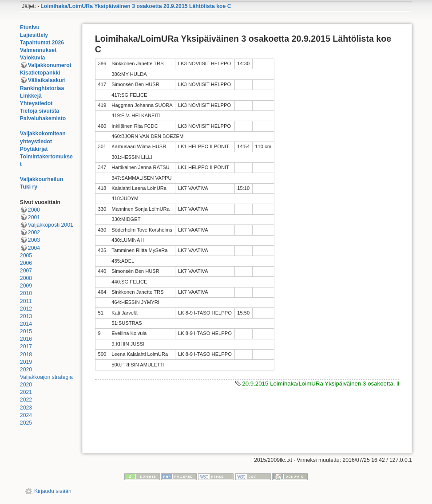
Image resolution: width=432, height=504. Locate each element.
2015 (26, 331)
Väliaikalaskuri (47, 80)
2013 (26, 316)
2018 (26, 354)
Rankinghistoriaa (42, 88)
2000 (34, 210)
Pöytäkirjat (34, 149)
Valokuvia (33, 58)
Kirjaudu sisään (53, 491)
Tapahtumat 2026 (42, 43)
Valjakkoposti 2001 (51, 225)
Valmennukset (38, 50)
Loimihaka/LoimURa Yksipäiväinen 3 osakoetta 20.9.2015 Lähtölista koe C (136, 6)
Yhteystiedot (36, 103)
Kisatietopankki (40, 73)
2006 (26, 263)
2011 (26, 301)
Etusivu (30, 28)
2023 (26, 408)
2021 (26, 392)
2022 (26, 400)
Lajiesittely (34, 35)
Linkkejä (31, 96)
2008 (26, 278)
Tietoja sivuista (40, 111)
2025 (26, 423)
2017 (26, 346)
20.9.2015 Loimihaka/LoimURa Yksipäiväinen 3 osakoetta (318, 384)
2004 (34, 248)
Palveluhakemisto (43, 118)
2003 (34, 240)
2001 (34, 217)
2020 (26, 370)
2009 (26, 286)
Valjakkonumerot (50, 65)
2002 (34, 232)
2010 (26, 293)
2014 (26, 324)
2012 (26, 309)
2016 (26, 339)
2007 (26, 271)
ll (398, 384)
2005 (26, 256)
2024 (26, 415)
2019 (26, 362)
